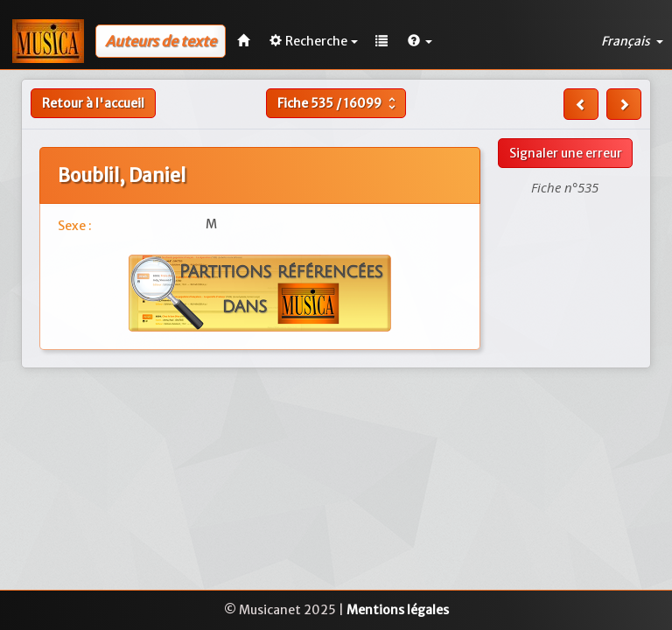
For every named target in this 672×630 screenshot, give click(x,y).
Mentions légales (398, 610)
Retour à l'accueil (93, 103)
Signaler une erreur (566, 153)
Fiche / (339, 103)
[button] (420, 41)
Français (632, 41)
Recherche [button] (314, 41)
